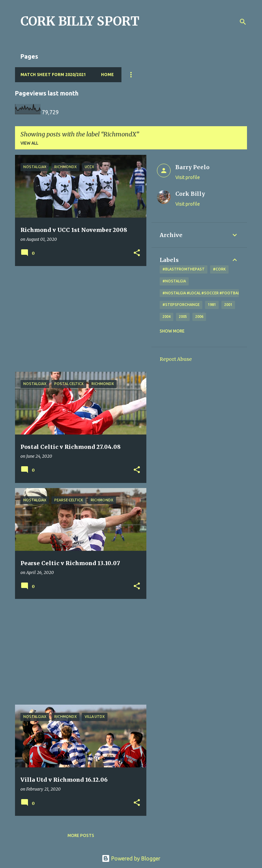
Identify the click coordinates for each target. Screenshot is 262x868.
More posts (81, 835)
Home (107, 75)
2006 (199, 317)
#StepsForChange (181, 305)
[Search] (243, 22)
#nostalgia (174, 281)
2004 (166, 317)
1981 (212, 305)
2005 (183, 317)
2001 (228, 305)
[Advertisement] (78, 319)
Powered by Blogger (131, 858)
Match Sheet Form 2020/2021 (53, 75)
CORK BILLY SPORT (80, 21)
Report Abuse (176, 359)
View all (29, 143)
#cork (219, 269)
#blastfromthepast (184, 269)
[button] (137, 253)
